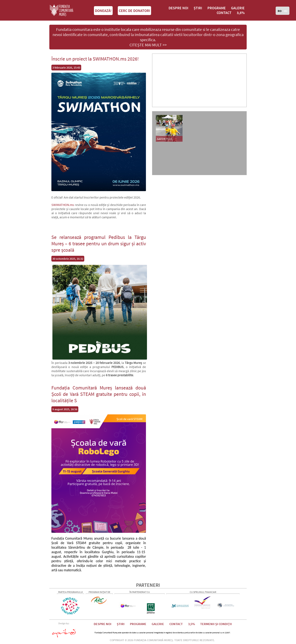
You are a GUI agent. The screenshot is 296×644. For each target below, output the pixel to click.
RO (280, 11)
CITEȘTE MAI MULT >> (148, 45)
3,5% (241, 13)
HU (286, 11)
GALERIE (238, 8)
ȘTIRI (198, 8)
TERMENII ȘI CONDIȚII (216, 624)
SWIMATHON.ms (63, 205)
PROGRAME (217, 8)
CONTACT (224, 13)
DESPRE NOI (178, 8)
